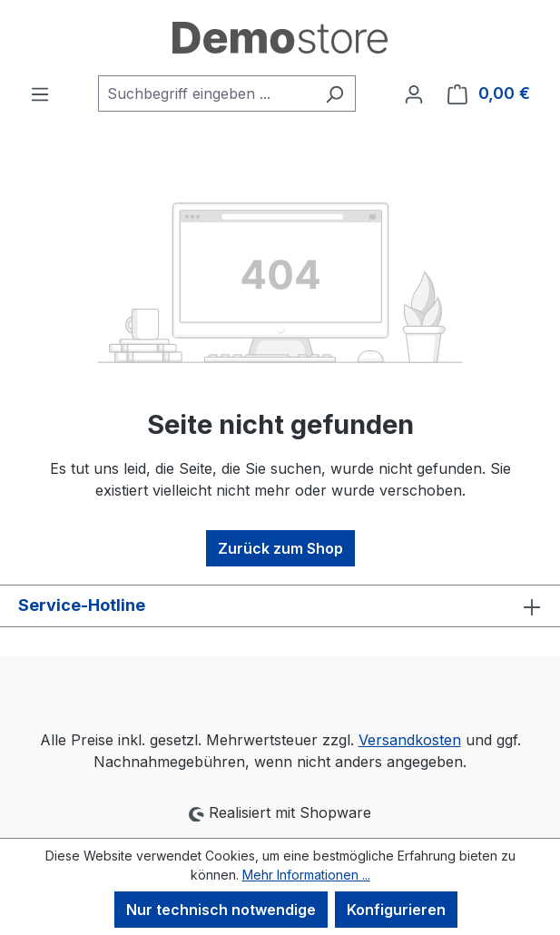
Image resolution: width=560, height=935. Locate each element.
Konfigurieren (396, 910)
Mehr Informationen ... (306, 875)
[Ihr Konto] (414, 93)
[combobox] (206, 93)
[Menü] (40, 93)
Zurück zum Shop (280, 548)
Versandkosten (410, 740)
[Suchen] (334, 93)
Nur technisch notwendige (221, 910)
